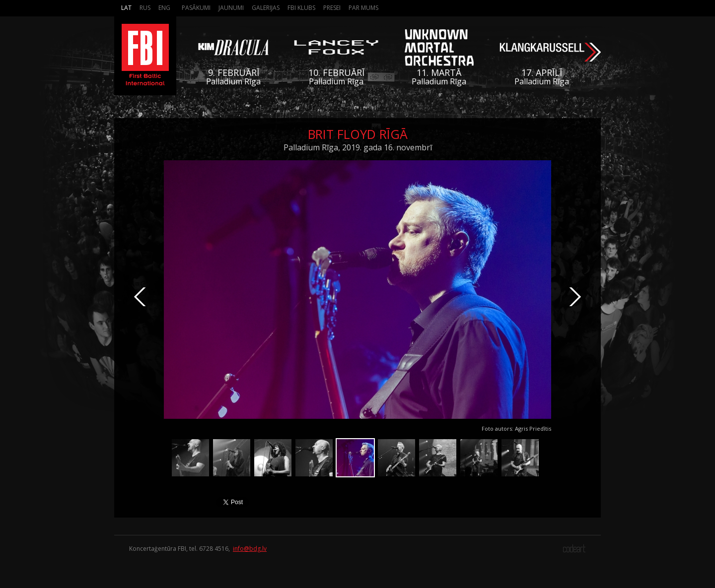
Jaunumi (231, 8)
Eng (164, 8)
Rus (145, 8)
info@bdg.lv (250, 549)
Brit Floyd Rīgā (358, 134)
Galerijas (266, 8)
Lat (126, 8)
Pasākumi (196, 8)
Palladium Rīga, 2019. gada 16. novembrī (358, 147)
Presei (332, 8)
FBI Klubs (301, 8)
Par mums (363, 8)
